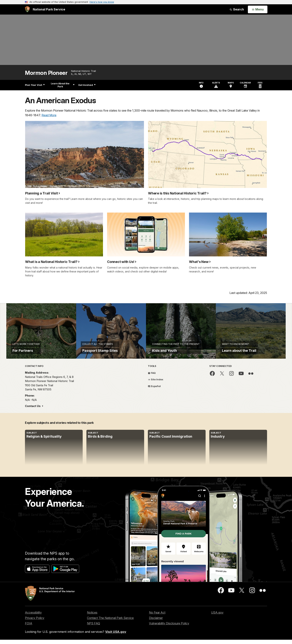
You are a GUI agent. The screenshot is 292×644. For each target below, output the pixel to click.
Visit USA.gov (116, 636)
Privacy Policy (35, 622)
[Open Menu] (258, 10)
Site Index (156, 384)
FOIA (29, 627)
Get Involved (87, 85)
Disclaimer (156, 622)
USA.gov (217, 617)
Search (237, 9)
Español (154, 390)
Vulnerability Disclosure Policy (169, 627)
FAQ (152, 377)
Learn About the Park (63, 85)
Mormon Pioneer (46, 73)
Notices (92, 617)
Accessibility (33, 617)
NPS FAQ (93, 627)
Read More (49, 115)
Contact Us (33, 410)
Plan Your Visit (35, 85)
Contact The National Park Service (110, 622)
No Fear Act (157, 617)
